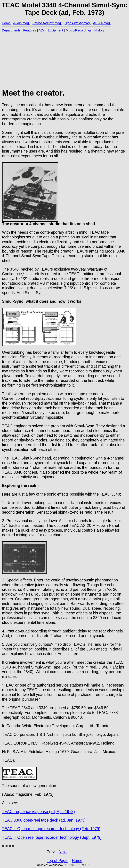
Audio (17, 23)
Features (30, 30)
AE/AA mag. (102, 23)
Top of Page (57, 861)
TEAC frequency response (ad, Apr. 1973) (38, 812)
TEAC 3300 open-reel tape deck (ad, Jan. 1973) (44, 820)
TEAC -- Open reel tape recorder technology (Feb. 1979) (51, 829)
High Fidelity (74, 23)
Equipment (56, 30)
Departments (11, 30)
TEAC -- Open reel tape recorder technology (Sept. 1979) (52, 837)
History (99, 30)
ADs (42, 30)
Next (63, 852)
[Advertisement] (64, 57)
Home (6, 23)
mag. (26, 23)
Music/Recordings (79, 30)
